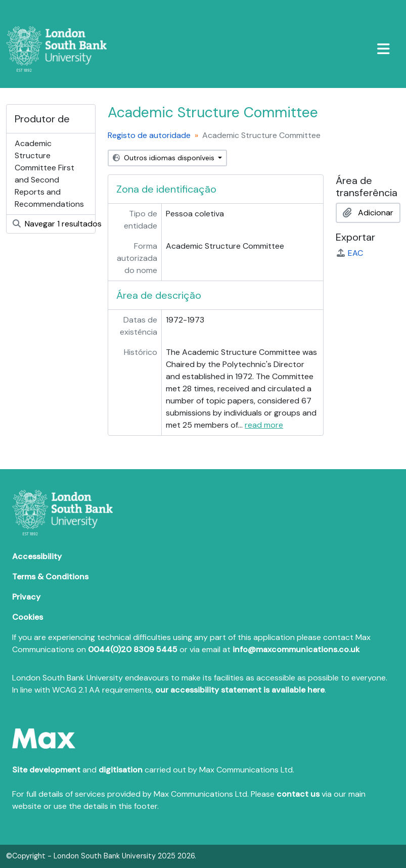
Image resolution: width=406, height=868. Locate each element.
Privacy (26, 597)
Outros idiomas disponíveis (165, 158)
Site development (46, 770)
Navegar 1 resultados (54, 224)
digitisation (121, 770)
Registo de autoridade (149, 135)
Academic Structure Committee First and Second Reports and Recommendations (49, 174)
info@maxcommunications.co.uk (296, 649)
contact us (298, 794)
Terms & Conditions (50, 577)
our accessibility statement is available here (240, 690)
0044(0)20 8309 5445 (133, 649)
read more (264, 425)
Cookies (28, 617)
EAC (349, 253)
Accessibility (37, 556)
